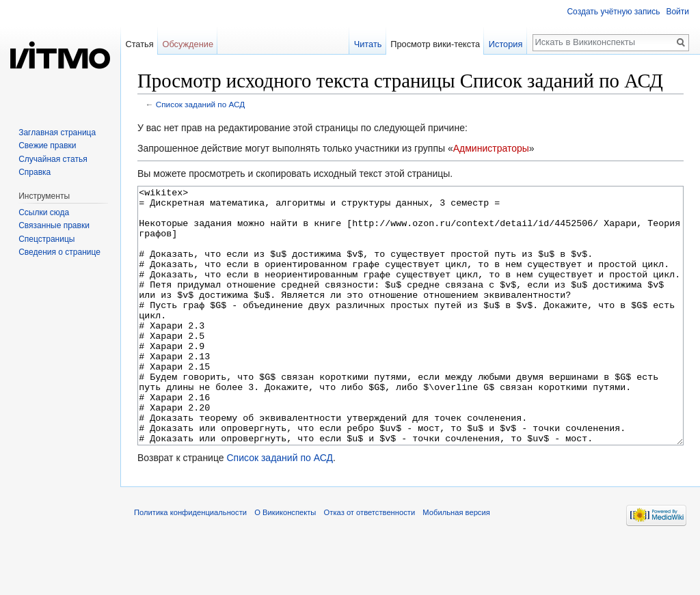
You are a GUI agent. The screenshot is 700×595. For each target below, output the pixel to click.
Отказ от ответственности (370, 564)
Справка (35, 172)
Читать (368, 44)
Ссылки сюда (44, 212)
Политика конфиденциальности (190, 564)
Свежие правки (47, 146)
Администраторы (491, 148)
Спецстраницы (46, 239)
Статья (139, 44)
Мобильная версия (456, 564)
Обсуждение (188, 44)
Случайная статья (53, 159)
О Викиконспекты (285, 564)
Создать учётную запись (613, 12)
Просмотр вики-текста (435, 44)
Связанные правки (54, 225)
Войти (677, 12)
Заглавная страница (57, 133)
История (506, 44)
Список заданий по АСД (200, 104)
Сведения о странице (59, 252)
